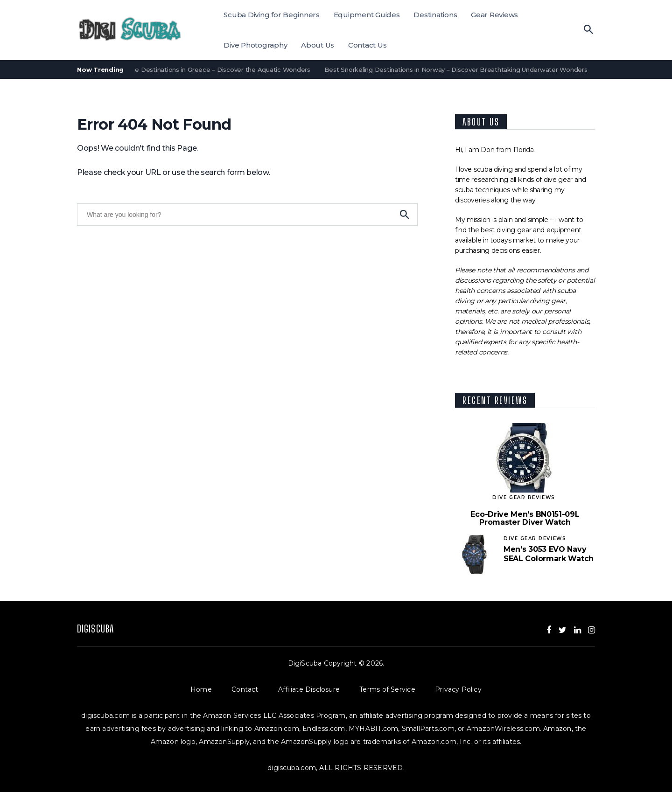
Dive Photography (255, 45)
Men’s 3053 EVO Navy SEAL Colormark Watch (549, 554)
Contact (255, 689)
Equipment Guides (367, 15)
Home (211, 689)
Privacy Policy (458, 689)
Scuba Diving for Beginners (272, 15)
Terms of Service (397, 689)
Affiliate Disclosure (319, 689)
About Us (318, 45)
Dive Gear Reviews (524, 497)
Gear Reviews (494, 15)
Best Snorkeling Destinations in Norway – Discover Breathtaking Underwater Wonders (458, 69)
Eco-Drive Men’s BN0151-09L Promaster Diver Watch (525, 518)
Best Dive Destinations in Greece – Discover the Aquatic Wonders (212, 69)
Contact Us (367, 45)
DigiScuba (95, 629)
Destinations (435, 15)
